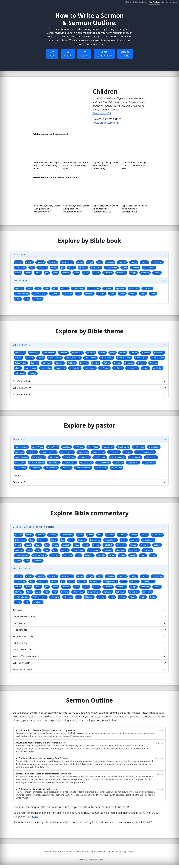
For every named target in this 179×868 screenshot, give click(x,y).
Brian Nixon (83, 452)
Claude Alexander (118, 457)
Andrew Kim (108, 447)
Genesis (18, 262)
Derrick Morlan (51, 468)
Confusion (118, 368)
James (112, 294)
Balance (18, 358)
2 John (153, 294)
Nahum (96, 273)
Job (63, 268)
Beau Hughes (123, 447)
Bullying (96, 363)
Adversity (91, 353)
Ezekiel (18, 273)
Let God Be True (21, 643)
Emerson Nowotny (83, 468)
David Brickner (70, 463)
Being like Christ (124, 358)
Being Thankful (158, 358)
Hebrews (101, 294)
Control (145, 368)
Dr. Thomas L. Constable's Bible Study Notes (33, 527)
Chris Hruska (69, 457)
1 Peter (122, 294)
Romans (65, 288)
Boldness (72, 363)
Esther (54, 268)
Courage (33, 373)
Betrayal (35, 363)
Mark (29, 288)
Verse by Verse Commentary (26, 656)
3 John (18, 299)
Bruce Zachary (98, 452)
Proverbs (83, 268)
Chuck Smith (84, 457)
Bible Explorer (140, 2)
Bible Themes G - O (22, 388)
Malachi (157, 273)
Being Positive (141, 358)
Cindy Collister (100, 457)
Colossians (147, 288)
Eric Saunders (101, 468)
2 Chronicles (20, 268)
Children (153, 363)
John (47, 288)
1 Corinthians (78, 288)
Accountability (49, 353)
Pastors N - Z (19, 482)
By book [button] (52, 54)
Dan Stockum (151, 457)
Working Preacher (21, 663)
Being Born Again (73, 358)
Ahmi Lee (66, 447)
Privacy (123, 851)
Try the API (112, 851)
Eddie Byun (66, 468)
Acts (55, 288)
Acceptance (34, 353)
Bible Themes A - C (22, 345)
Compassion (75, 368)
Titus (78, 294)
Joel (47, 273)
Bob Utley (19, 452)
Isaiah (124, 268)
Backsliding (159, 353)
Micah (86, 273)
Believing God (21, 363)
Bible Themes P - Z (22, 394)
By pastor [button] (84, 54)
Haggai (133, 273)
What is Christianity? (62, 851)
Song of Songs (111, 268)
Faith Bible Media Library (25, 617)
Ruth (100, 262)
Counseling (20, 373)
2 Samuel (122, 262)
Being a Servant (55, 358)
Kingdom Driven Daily (23, 636)
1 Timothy (55, 294)
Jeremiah (135, 268)
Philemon (89, 294)
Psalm (71, 540)
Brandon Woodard (48, 452)
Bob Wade (32, 452)
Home (128, 2)
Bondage (84, 363)
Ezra (32, 268)
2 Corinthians (94, 288)
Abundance (20, 353)
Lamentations (149, 268)
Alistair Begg (93, 447)
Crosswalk (18, 610)
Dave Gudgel (54, 463)
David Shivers (149, 463)
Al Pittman (79, 447)
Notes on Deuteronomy (106, 123)
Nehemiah (42, 268)
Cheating (141, 363)
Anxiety (123, 353)
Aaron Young (38, 447)
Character (129, 363)
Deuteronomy (67, 262)
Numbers (53, 262)
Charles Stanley (21, 457)
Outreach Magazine (22, 650)
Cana (35, 816)
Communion (46, 368)
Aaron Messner (21, 447)
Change (117, 363)
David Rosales (133, 463)
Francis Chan (117, 468)
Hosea (38, 273)
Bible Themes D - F (22, 381)
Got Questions (20, 623)
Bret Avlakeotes (67, 452)
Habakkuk (108, 273)
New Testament (20, 281)
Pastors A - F (19, 439)
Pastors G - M (19, 476)
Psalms (71, 268)
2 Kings (144, 262)
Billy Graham (154, 447)
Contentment (132, 368)
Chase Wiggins (38, 457)
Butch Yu (128, 452)
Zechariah (145, 273)
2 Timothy (68, 294)
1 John (143, 294)
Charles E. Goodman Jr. (145, 452)
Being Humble (107, 358)
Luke (38, 288)
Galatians (108, 288)
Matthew (19, 288)
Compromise (90, 368)
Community (60, 368)
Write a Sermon (98, 851)
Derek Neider (21, 468)
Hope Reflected (20, 630)
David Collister (86, 463)
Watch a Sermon (81, 851)
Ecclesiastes (96, 268)
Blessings (60, 363)
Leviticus (40, 262)
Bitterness (47, 363)
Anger (112, 353)
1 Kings (134, 262)
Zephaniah (121, 273)
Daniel (28, 273)
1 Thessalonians (22, 294)
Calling (106, 363)
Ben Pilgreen (139, 447)
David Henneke (103, 463)
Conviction (158, 368)
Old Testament (20, 254)
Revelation (38, 299)
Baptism (30, 358)
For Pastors (155, 2)
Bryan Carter (114, 452)
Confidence (104, 368)
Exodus (29, 262)
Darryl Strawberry (36, 463)
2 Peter (133, 294)
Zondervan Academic (23, 669)
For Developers (169, 2)
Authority (146, 353)
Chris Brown (54, 457)
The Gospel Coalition (23, 569)
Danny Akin (20, 463)
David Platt (118, 463)
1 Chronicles (157, 262)
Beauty (41, 358)
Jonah (76, 273)
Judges (90, 262)
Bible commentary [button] (104, 54)
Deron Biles (35, 468)
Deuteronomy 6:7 (102, 113)
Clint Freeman (135, 457)
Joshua (80, 262)
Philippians (134, 288)
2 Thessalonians (39, 294)
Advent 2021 (77, 353)
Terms (131, 851)
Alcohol (102, 353)
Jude (27, 299)
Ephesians (120, 288)
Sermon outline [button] (125, 54)
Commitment (31, 368)
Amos (55, 273)
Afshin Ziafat (53, 447)
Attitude (134, 353)
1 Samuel (110, 262)
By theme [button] (68, 54)
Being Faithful (90, 358)
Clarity (18, 368)
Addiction (63, 353)
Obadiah (66, 273)
